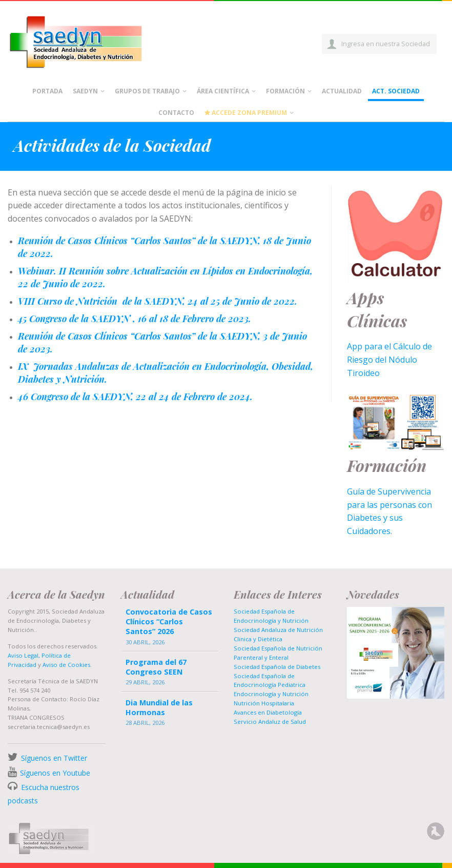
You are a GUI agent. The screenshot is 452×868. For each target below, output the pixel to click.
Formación (285, 91)
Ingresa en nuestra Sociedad (386, 44)
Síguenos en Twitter (54, 758)
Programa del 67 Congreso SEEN (156, 667)
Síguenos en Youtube (55, 773)
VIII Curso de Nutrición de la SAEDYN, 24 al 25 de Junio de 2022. (158, 301)
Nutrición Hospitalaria (264, 703)
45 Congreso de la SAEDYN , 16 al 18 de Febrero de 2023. (135, 318)
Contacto (176, 113)
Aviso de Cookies (66, 665)
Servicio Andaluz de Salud (270, 722)
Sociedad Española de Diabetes (277, 667)
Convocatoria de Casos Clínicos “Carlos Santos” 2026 (169, 622)
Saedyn (85, 91)
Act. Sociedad (396, 91)
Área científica (223, 91)
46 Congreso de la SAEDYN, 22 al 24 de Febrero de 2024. (135, 396)
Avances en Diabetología (268, 712)
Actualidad (342, 91)
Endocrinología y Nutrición (271, 694)
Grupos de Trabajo (147, 91)
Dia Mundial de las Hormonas (159, 707)
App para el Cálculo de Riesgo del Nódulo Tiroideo (389, 359)
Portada (47, 91)
